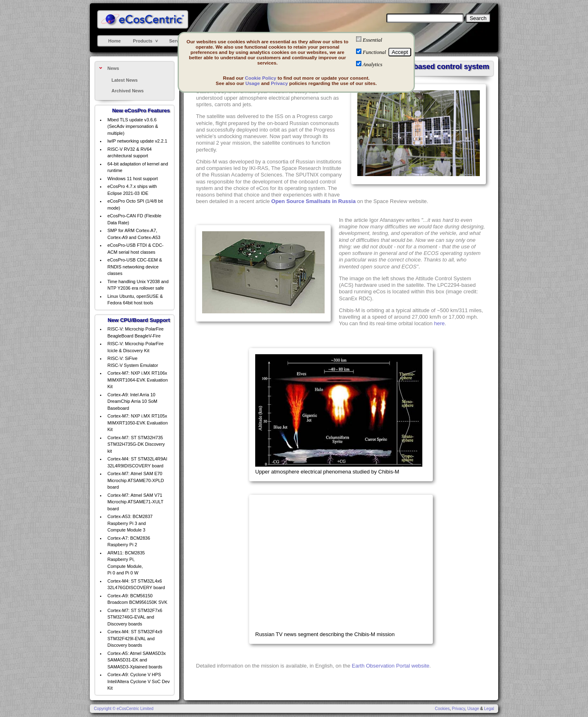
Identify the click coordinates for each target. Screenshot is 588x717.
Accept (400, 52)
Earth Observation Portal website (391, 666)
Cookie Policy (261, 78)
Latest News (125, 80)
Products (143, 41)
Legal (489, 709)
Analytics (372, 64)
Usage (253, 83)
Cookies (442, 709)
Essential (372, 40)
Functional (374, 52)
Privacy (279, 83)
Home (115, 41)
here (439, 323)
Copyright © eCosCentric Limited (124, 709)
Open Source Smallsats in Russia (313, 201)
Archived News (128, 91)
